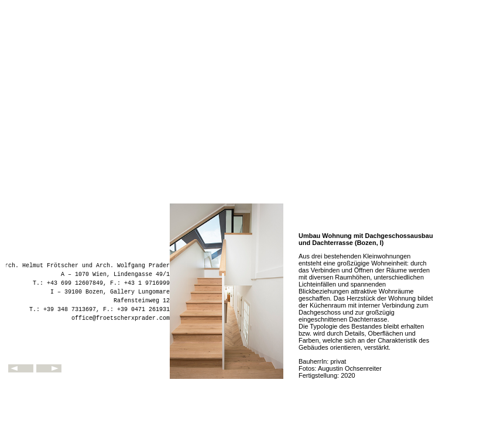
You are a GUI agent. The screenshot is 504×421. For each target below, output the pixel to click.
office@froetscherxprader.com (121, 318)
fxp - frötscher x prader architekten (88, 354)
